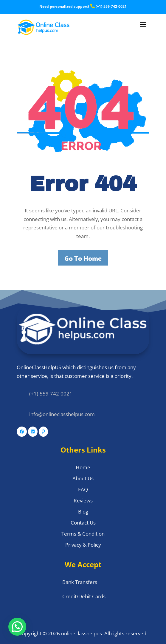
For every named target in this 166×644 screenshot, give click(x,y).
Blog (83, 512)
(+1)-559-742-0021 (108, 6)
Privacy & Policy (83, 545)
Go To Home (83, 258)
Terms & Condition (83, 534)
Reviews (83, 500)
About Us (83, 478)
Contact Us (83, 523)
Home (83, 467)
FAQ (83, 489)
